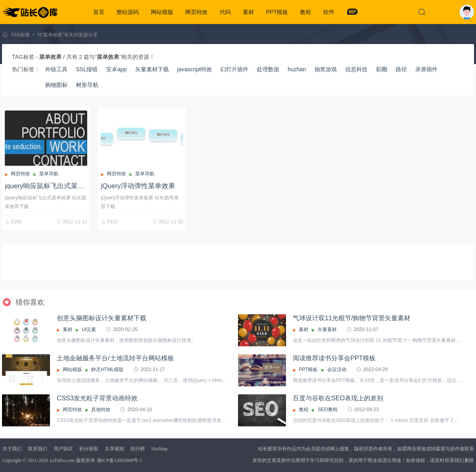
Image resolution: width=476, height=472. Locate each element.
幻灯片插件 (234, 69)
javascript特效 (195, 69)
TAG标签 (20, 35)
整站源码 (128, 12)
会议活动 (337, 370)
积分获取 (89, 449)
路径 (401, 69)
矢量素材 (327, 329)
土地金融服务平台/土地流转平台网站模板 (115, 358)
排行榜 (138, 449)
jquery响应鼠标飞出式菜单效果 (51, 186)
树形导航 (87, 85)
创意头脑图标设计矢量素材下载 (102, 318)
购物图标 (56, 85)
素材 (248, 12)
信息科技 (356, 69)
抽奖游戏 (326, 69)
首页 (99, 12)
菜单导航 (49, 174)
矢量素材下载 (152, 69)
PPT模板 (277, 12)
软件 (329, 12)
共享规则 (114, 449)
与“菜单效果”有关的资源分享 (67, 35)
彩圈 (382, 69)
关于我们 (12, 449)
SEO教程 (327, 410)
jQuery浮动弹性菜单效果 (138, 186)
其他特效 (101, 410)
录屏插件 (426, 69)
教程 (306, 12)
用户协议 (63, 449)
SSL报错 (87, 69)
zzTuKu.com (62, 460)
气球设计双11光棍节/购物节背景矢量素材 (352, 318)
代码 (225, 12)
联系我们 (38, 449)
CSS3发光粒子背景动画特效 (97, 398)
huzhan (297, 69)
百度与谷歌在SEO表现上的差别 (338, 398)
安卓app (116, 69)
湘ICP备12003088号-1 (119, 460)
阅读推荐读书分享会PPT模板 (334, 358)
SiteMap (159, 449)
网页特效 (196, 12)
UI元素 (89, 329)
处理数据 (268, 69)
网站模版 (162, 12)
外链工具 (56, 69)
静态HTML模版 (107, 370)
